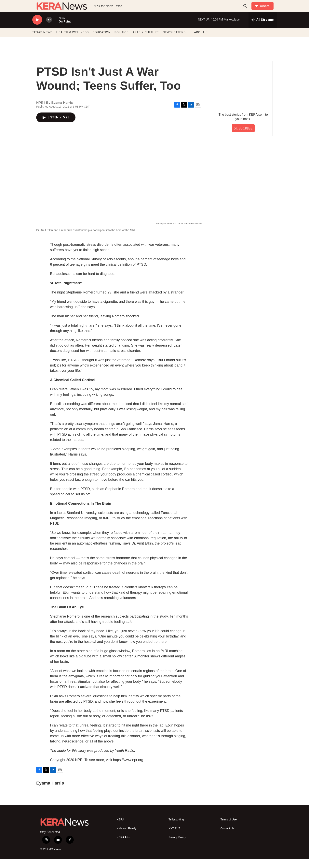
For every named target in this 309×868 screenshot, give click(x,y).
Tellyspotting (176, 828)
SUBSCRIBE (243, 137)
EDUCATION (101, 41)
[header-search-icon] (247, 10)
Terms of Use (229, 828)
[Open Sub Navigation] (189, 41)
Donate (267, 10)
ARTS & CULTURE (146, 41)
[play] (37, 29)
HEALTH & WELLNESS (73, 41)
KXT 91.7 (174, 837)
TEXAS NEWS (42, 41)
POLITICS (122, 41)
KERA (120, 828)
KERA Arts (123, 846)
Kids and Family (127, 837)
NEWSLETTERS (174, 41)
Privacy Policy (177, 846)
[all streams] (263, 29)
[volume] (49, 29)
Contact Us (227, 837)
